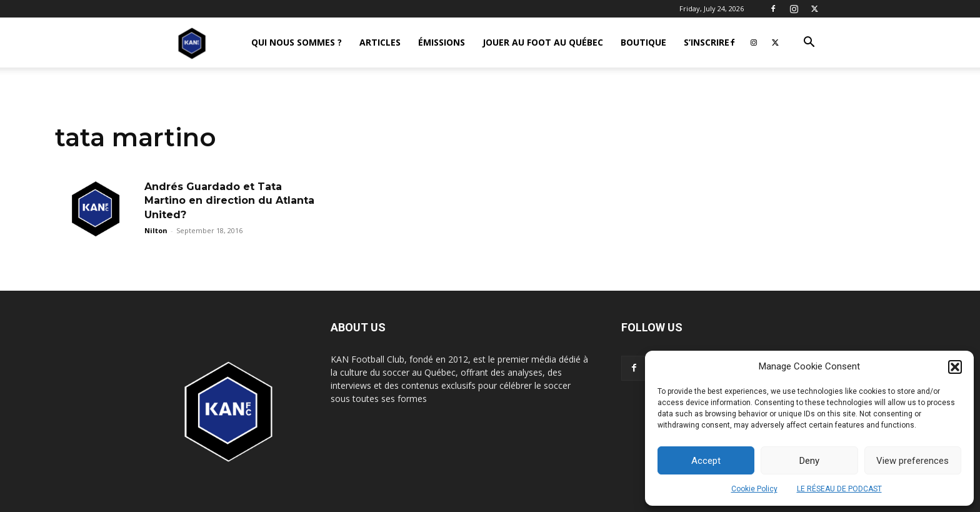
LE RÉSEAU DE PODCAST (839, 489)
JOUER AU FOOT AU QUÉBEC (543, 42)
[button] (955, 367)
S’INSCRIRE (707, 42)
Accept (706, 461)
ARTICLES (380, 42)
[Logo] (192, 43)
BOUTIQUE (643, 42)
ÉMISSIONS (442, 42)
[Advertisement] (490, 176)
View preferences (912, 461)
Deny (809, 461)
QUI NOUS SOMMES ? (297, 42)
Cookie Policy (754, 489)
